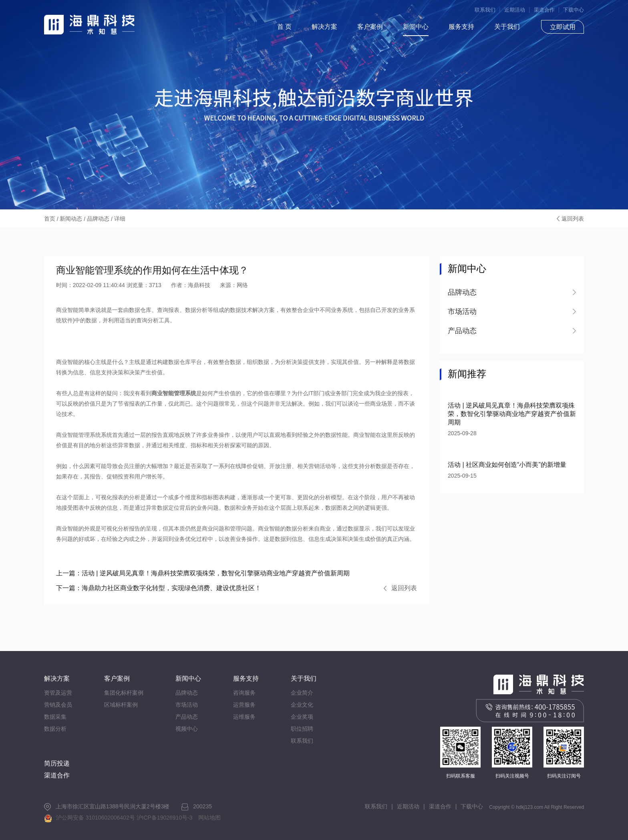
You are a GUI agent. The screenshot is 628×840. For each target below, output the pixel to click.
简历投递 (57, 763)
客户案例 (370, 27)
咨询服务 (244, 693)
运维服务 (244, 717)
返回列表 (573, 219)
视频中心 (187, 729)
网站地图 (209, 818)
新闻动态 (71, 219)
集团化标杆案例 (124, 693)
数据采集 (55, 717)
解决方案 (324, 27)
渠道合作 (544, 10)
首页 (50, 219)
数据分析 (55, 729)
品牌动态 (98, 219)
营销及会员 (58, 705)
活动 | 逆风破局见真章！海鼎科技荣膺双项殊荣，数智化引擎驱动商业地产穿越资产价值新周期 (203, 573)
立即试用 (563, 27)
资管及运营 (58, 693)
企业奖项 (302, 717)
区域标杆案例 (121, 705)
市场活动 (187, 705)
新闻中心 (416, 27)
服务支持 (461, 27)
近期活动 (515, 10)
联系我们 (485, 10)
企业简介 (302, 693)
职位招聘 (302, 729)
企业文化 (302, 705)
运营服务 (244, 705)
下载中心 (574, 10)
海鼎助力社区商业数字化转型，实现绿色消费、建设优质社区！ (159, 588)
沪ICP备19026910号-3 (165, 818)
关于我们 (507, 27)
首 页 (284, 27)
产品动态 (187, 717)
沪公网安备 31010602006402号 (96, 818)
